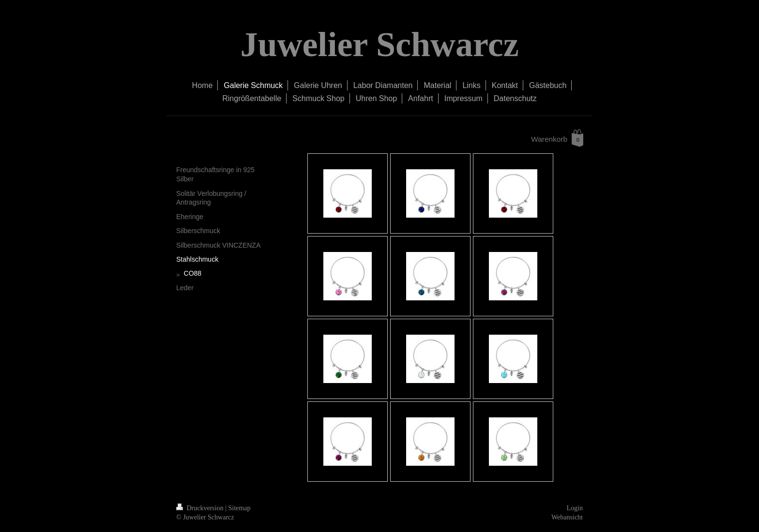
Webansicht (567, 517)
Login (575, 508)
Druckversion (201, 508)
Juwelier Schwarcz (379, 44)
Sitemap (240, 508)
